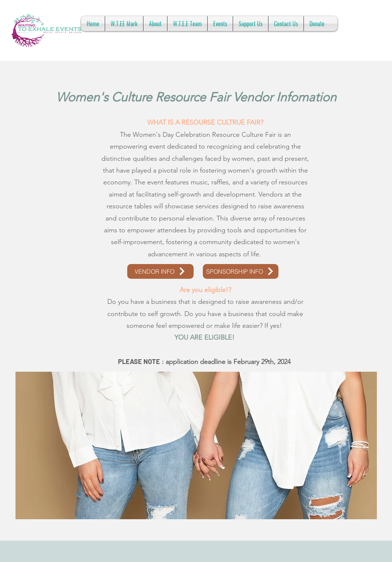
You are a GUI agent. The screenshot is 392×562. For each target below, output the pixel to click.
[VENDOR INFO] (160, 271)
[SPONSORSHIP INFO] (241, 271)
